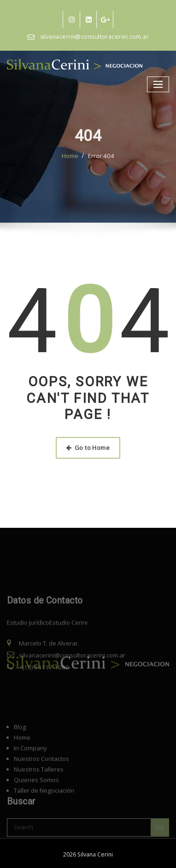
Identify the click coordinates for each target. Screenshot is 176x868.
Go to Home (88, 448)
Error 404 (101, 167)
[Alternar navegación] (158, 84)
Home (70, 167)
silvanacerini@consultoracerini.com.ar (94, 37)
